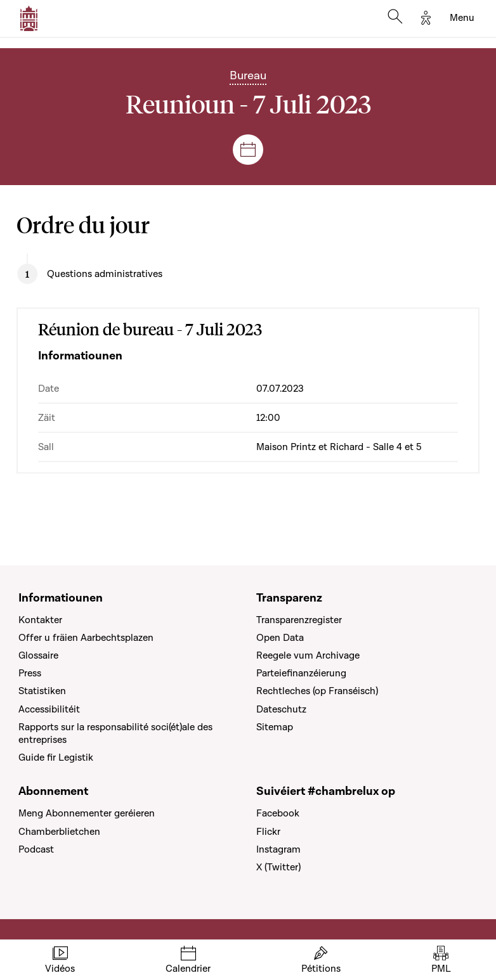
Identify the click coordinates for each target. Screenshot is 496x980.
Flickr (268, 832)
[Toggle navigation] (462, 18)
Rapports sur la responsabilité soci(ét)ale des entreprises (115, 733)
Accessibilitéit (49, 709)
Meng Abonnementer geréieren (87, 813)
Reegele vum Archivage (308, 655)
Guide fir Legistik (56, 758)
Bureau (248, 76)
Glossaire (38, 655)
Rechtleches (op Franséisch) (317, 691)
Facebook (278, 813)
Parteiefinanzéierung (301, 673)
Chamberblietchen (59, 832)
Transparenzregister (299, 620)
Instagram (278, 849)
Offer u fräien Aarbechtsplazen (86, 638)
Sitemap (275, 727)
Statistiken (42, 691)
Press (30, 673)
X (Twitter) (278, 867)
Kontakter (40, 620)
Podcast (36, 849)
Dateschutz (281, 709)
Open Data (280, 638)
